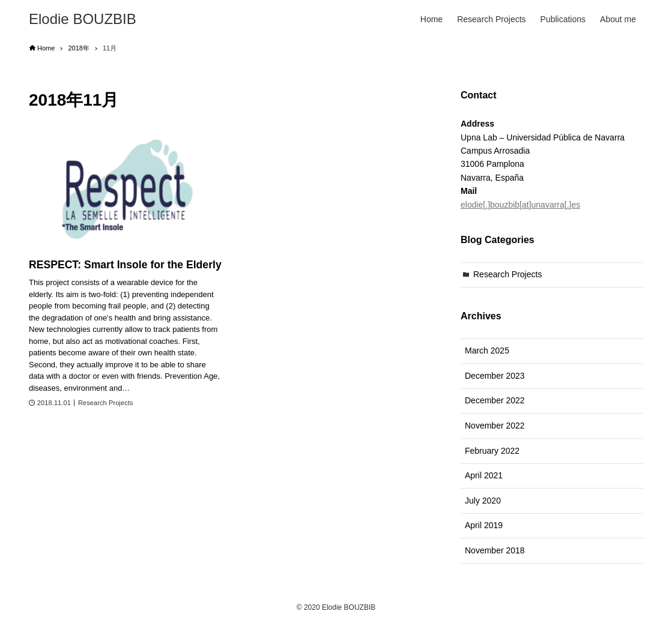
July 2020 (483, 501)
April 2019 (484, 525)
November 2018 (495, 550)
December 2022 (495, 400)
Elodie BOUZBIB (83, 19)
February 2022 (492, 451)
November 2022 (495, 426)
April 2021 (484, 475)
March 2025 (487, 351)
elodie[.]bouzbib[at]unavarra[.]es (520, 205)
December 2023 (495, 376)
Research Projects (507, 274)
